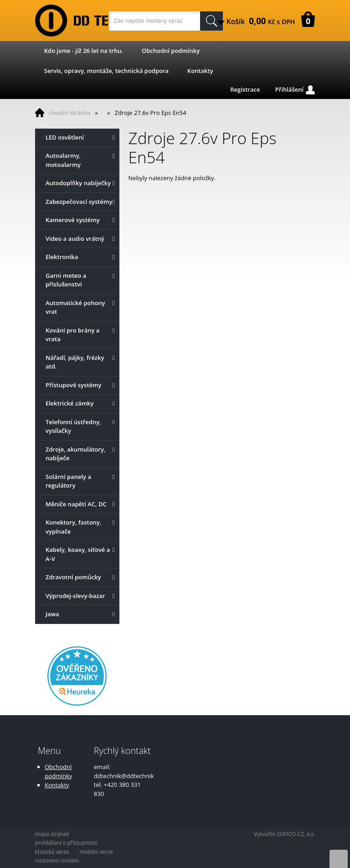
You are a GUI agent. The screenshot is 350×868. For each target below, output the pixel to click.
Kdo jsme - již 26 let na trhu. (84, 51)
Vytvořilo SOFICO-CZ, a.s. (284, 834)
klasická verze (52, 852)
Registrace (245, 89)
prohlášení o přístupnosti (66, 842)
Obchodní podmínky (171, 51)
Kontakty (200, 71)
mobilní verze (96, 852)
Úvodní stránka (70, 113)
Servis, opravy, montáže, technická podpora (106, 71)
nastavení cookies (57, 860)
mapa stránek (52, 834)
